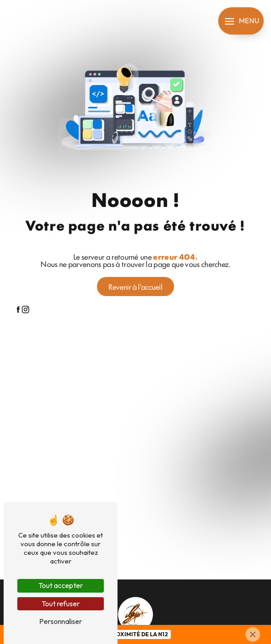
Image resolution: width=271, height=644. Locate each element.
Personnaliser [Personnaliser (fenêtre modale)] (61, 621)
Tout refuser (61, 604)
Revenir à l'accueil (135, 287)
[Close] (253, 634)
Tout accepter (61, 585)
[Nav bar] (241, 21)
